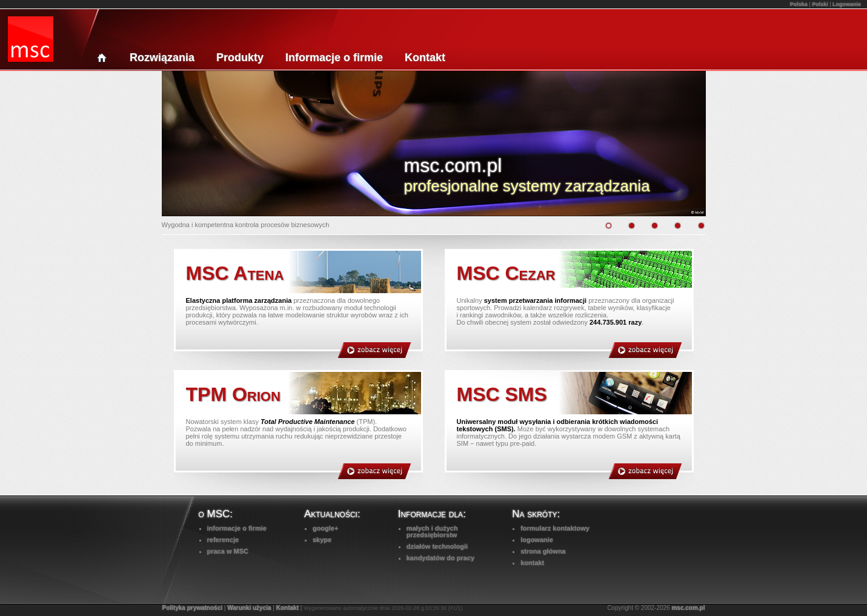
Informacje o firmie (334, 58)
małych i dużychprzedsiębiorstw (432, 532)
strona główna (543, 551)
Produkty (240, 58)
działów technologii (437, 546)
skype (322, 540)
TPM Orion (233, 394)
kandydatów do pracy (440, 558)
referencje (223, 540)
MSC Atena (235, 273)
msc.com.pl (688, 608)
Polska (799, 4)
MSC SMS (502, 394)
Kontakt (425, 58)
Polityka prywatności (192, 608)
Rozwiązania (162, 58)
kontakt (532, 563)
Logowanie (847, 4)
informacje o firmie (237, 528)
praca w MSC (228, 551)
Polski (820, 4)
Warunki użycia (249, 608)
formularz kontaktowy (555, 528)
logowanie (537, 540)
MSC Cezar (506, 273)
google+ (325, 528)
